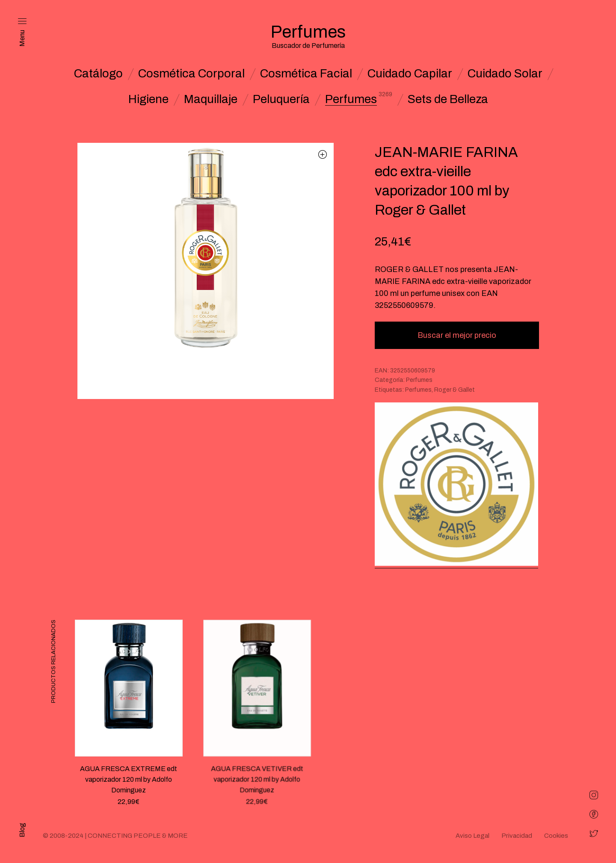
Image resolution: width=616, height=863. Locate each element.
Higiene (148, 99)
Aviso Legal (472, 836)
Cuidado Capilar (410, 74)
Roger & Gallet (455, 390)
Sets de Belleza (448, 99)
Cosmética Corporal (191, 74)
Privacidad (517, 836)
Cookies (556, 836)
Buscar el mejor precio (457, 335)
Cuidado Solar (505, 74)
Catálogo (98, 74)
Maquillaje (211, 99)
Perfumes (351, 99)
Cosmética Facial (306, 74)
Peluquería (281, 99)
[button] (323, 154)
